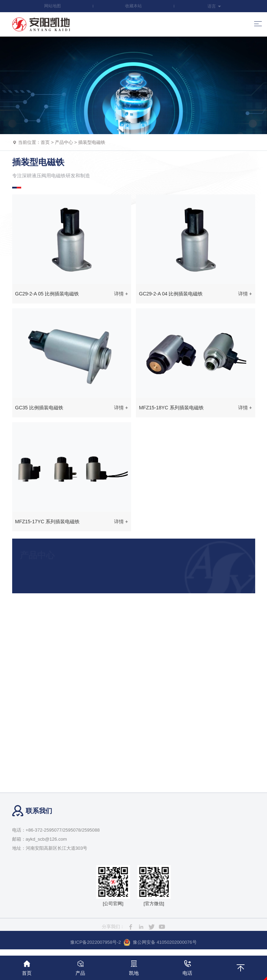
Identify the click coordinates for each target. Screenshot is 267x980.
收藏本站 (133, 6)
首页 (45, 142)
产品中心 (64, 142)
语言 (214, 6)
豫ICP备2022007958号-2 (95, 942)
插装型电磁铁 (92, 142)
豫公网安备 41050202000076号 (160, 942)
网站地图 (52, 6)
